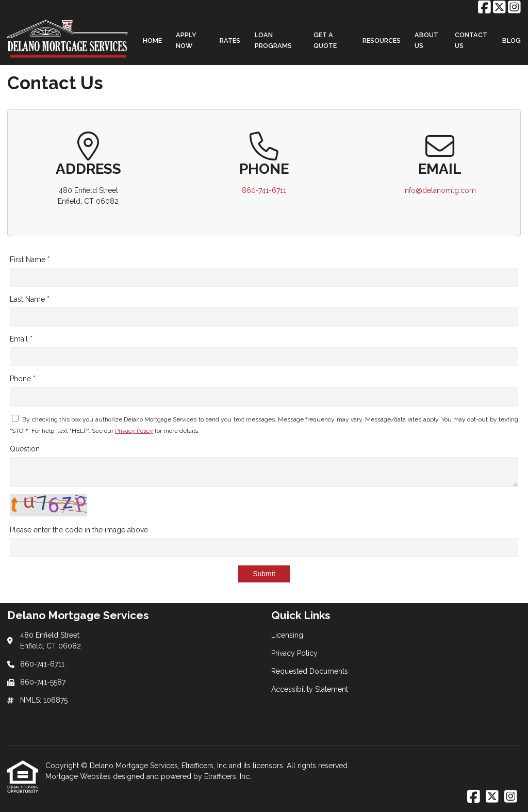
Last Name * (30, 299)
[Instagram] (514, 8)
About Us (426, 40)
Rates (230, 40)
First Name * (30, 259)
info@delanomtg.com (440, 190)
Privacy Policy (134, 431)
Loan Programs (273, 40)
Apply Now (186, 40)
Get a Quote (325, 40)
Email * (21, 339)
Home (152, 40)
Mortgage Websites (79, 776)
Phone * (23, 379)
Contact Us (471, 40)
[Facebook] (484, 8)
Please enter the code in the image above (79, 530)
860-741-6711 (264, 190)
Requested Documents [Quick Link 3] (310, 671)
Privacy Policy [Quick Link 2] (294, 653)
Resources (382, 40)
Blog (511, 40)
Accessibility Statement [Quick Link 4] (310, 689)
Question (25, 449)
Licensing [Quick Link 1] (287, 635)
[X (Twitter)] (499, 8)
